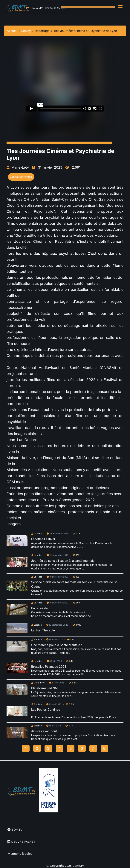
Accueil (12, 31)
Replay (26, 31)
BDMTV (15, 830)
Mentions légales (20, 854)
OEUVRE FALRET (21, 842)
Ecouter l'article (21, 177)
